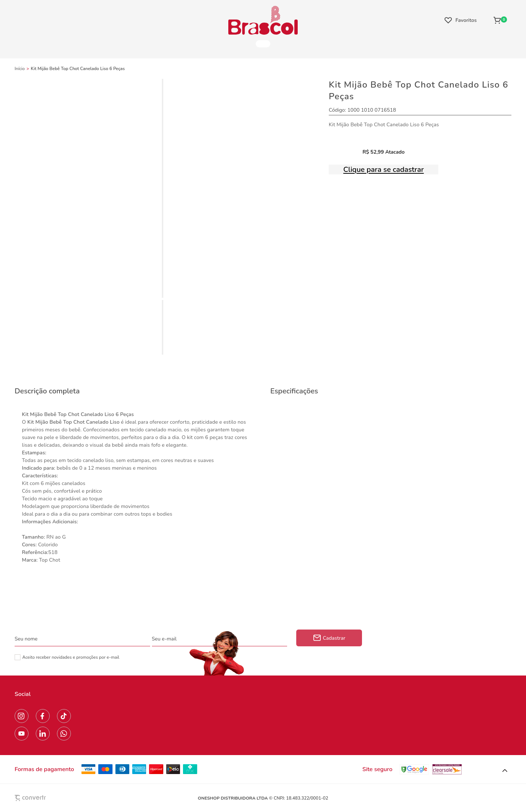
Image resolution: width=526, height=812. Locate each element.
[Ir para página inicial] (20, 69)
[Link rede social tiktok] (64, 716)
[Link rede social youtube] (22, 734)
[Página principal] (263, 20)
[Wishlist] (461, 20)
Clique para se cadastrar (384, 170)
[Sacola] (500, 20)
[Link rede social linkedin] (43, 734)
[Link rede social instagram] (22, 716)
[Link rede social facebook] (43, 716)
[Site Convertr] (47, 798)
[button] (505, 771)
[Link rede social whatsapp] (64, 734)
